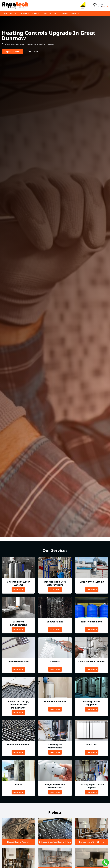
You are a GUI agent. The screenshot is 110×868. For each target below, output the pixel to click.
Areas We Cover (51, 13)
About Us (13, 13)
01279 (103, 6)
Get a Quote (33, 52)
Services (25, 13)
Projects (36, 13)
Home (4, 13)
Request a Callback (13, 51)
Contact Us (76, 13)
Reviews (65, 13)
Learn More (18, 590)
